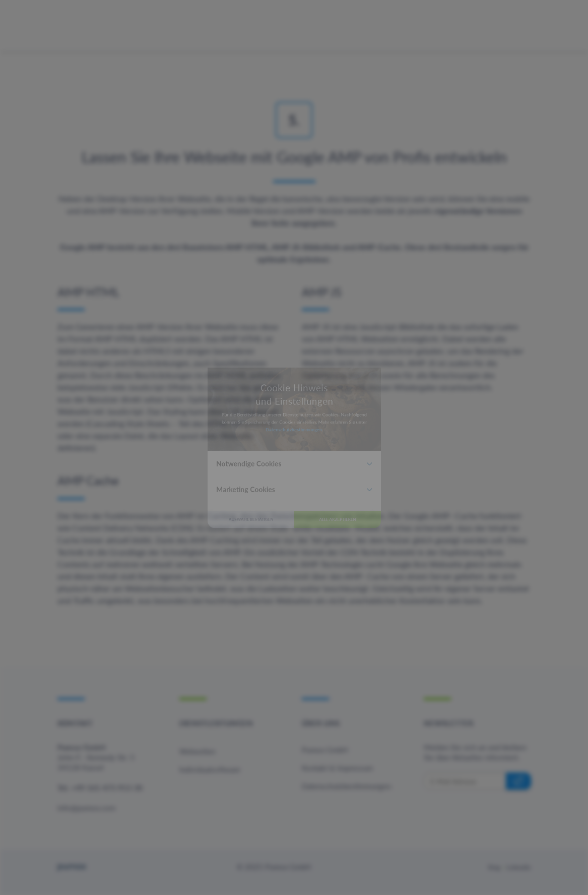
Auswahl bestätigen (218, 573)
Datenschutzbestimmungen (293, 416)
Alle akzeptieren (370, 573)
